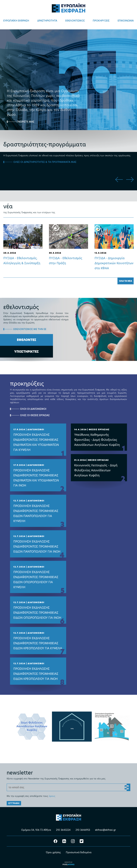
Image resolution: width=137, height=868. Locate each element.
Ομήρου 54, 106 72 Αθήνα (36, 829)
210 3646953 (83, 829)
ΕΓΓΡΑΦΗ (14, 803)
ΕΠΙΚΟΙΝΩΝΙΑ (126, 21)
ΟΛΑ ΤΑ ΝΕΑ (126, 281)
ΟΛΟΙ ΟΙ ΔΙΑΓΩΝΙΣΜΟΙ (33, 409)
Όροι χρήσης (53, 852)
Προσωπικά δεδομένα (79, 852)
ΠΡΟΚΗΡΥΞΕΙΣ (101, 21)
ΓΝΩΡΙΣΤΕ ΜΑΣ (26, 122)
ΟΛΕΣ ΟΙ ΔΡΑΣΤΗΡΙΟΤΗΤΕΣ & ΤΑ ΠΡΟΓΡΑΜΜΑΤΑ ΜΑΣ (45, 162)
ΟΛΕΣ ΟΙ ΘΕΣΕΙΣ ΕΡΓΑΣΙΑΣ (35, 415)
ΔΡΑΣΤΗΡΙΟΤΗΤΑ (47, 21)
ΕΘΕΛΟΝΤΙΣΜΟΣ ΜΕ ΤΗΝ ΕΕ (30, 329)
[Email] (68, 787)
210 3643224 (63, 829)
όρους (52, 795)
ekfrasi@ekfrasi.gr (105, 829)
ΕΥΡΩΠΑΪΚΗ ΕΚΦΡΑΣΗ (16, 21)
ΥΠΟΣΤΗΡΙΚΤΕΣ (26, 352)
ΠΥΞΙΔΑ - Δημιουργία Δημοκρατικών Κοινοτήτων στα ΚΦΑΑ (114, 263)
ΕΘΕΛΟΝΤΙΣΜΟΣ (75, 21)
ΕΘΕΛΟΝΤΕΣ (27, 340)
